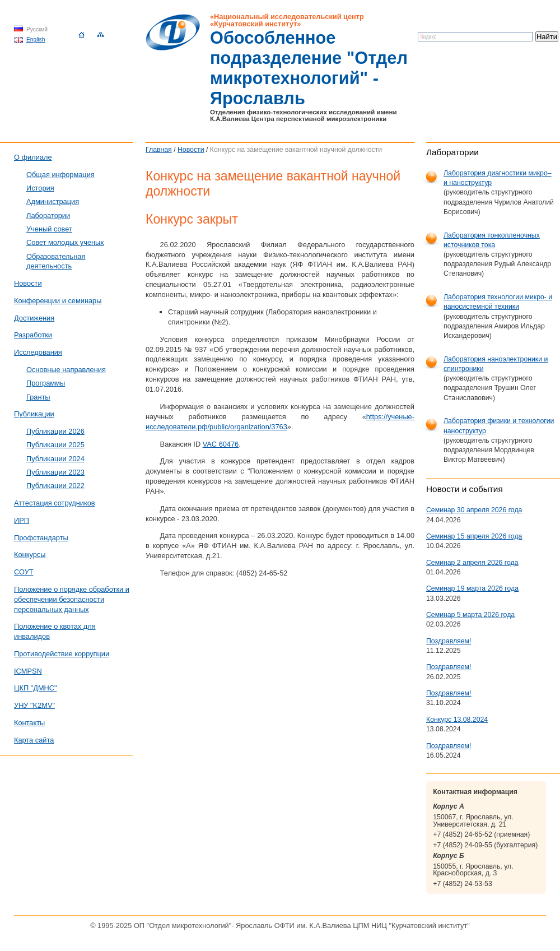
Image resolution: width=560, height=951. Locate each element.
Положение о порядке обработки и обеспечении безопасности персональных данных (72, 599)
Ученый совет (49, 229)
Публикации (34, 414)
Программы (46, 383)
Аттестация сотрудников (55, 503)
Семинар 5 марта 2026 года (470, 615)
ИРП (22, 520)
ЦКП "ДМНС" (36, 688)
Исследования (38, 352)
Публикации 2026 (55, 431)
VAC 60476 (221, 444)
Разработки (33, 335)
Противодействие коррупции (62, 654)
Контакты (29, 723)
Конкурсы (30, 555)
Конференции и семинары (58, 301)
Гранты (38, 397)
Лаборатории (48, 215)
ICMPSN (28, 671)
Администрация (53, 201)
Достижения (34, 318)
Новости (191, 150)
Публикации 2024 (55, 459)
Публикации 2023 (55, 472)
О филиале (33, 157)
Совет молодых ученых (65, 242)
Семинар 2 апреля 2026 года (472, 563)
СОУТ (24, 572)
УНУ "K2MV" (34, 705)
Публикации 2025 (55, 445)
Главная (159, 150)
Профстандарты (41, 538)
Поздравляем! (449, 641)
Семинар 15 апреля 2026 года (474, 536)
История (40, 188)
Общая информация (60, 175)
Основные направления (66, 370)
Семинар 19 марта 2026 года (472, 588)
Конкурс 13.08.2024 (457, 720)
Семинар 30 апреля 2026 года (474, 510)
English (36, 40)
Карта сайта (34, 740)
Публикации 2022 (55, 486)
